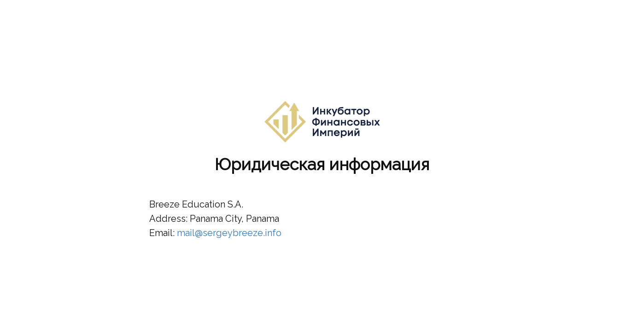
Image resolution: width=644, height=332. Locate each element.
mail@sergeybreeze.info (229, 233)
